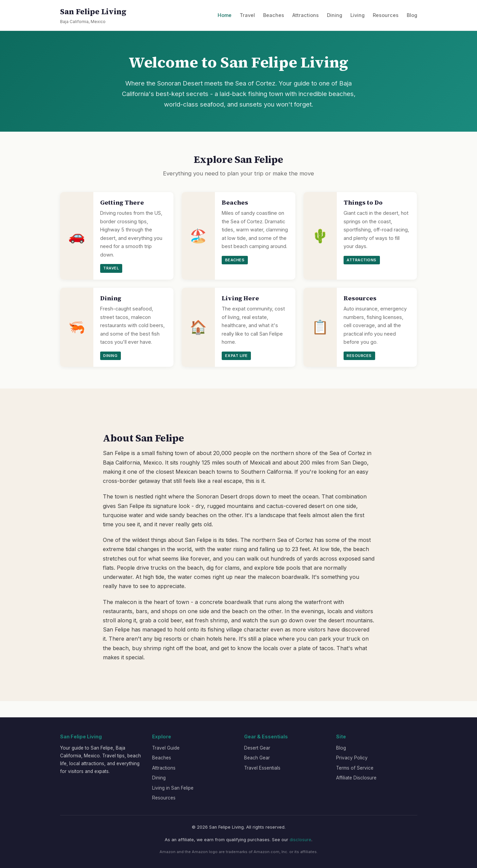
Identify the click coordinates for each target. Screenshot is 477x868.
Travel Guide (166, 748)
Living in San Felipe (173, 788)
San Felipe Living (93, 16)
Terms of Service (355, 768)
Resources (386, 15)
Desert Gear (257, 748)
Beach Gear (257, 758)
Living (357, 15)
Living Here (240, 298)
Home (225, 15)
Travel (247, 15)
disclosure (300, 840)
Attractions (306, 15)
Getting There (122, 203)
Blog (412, 15)
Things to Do (363, 203)
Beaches (274, 15)
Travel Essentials (262, 768)
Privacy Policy (352, 758)
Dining (335, 15)
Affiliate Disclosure (356, 778)
